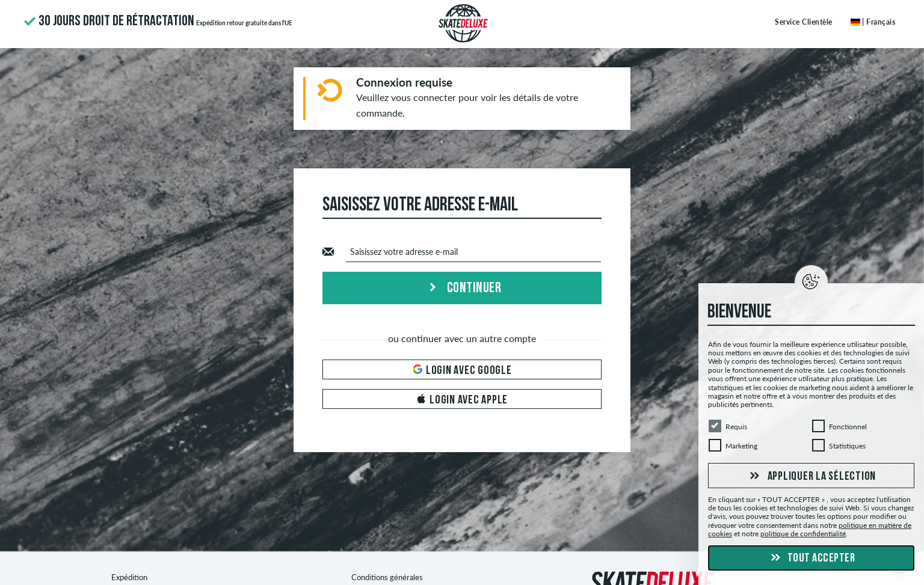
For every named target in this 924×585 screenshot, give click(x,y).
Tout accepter (811, 559)
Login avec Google (462, 371)
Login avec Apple (462, 400)
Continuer (462, 289)
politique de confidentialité (803, 534)
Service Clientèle (804, 22)
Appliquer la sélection (811, 476)
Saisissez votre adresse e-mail (404, 252)
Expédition (129, 577)
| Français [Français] (873, 22)
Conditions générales (387, 577)
